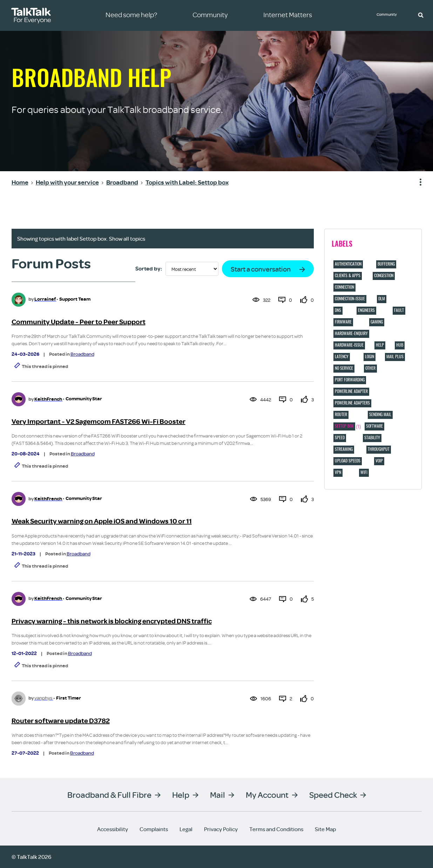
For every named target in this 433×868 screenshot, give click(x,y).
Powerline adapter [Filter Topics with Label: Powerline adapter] (351, 391)
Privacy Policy (221, 829)
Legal (186, 829)
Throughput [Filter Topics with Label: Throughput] (379, 449)
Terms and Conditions (276, 829)
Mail (218, 794)
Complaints (154, 829)
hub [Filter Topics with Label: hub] (400, 345)
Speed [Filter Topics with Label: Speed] (340, 438)
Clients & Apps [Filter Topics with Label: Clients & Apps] (348, 275)
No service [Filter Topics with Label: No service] (344, 368)
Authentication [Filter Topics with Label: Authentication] (348, 264)
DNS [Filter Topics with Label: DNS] (338, 310)
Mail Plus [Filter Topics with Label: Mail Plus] (395, 356)
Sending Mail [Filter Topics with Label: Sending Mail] (380, 414)
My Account (267, 794)
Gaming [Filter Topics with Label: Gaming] (377, 322)
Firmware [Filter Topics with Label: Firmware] (343, 322)
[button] (421, 15)
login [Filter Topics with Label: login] (370, 356)
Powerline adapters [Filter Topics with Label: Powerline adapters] (352, 403)
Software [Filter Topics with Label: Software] (374, 426)
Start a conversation (261, 269)
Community (389, 15)
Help (181, 794)
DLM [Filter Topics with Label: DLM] (382, 299)
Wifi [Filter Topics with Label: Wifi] (364, 472)
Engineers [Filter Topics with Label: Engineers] (366, 310)
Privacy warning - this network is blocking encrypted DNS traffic (112, 621)
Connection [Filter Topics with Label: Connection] (344, 287)
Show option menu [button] (416, 182)
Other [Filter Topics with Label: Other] (370, 368)
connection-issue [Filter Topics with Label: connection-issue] (350, 299)
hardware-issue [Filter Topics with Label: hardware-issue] (349, 345)
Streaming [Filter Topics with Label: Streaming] (344, 449)
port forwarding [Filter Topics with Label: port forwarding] (350, 380)
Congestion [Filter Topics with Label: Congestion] (384, 275)
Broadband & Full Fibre (109, 794)
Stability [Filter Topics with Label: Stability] (372, 438)
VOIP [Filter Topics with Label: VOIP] (379, 461)
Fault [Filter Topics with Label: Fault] (399, 310)
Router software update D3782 (61, 721)
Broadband (82, 354)
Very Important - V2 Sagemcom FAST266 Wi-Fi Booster (99, 422)
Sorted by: (149, 269)
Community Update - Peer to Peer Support (79, 322)
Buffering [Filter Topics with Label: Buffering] (386, 264)
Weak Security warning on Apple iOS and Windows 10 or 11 (102, 521)
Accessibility (113, 829)
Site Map (325, 829)
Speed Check (333, 794)
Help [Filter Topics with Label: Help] (380, 345)
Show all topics (127, 239)
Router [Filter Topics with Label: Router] (341, 414)
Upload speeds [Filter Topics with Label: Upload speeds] (348, 461)
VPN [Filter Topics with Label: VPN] (338, 472)
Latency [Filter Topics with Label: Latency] (342, 356)
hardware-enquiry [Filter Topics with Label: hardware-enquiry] (351, 333)
